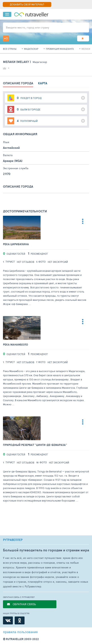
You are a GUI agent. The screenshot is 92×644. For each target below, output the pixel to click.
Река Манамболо (16, 345)
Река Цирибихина (16, 244)
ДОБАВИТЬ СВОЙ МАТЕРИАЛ (27, 4)
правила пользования (20, 632)
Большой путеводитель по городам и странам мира (46, 550)
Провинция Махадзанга (60, 49)
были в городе (29, 109)
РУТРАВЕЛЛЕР (13, 540)
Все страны (10, 49)
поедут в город (29, 98)
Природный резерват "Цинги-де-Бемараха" (35, 445)
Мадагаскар (31, 49)
